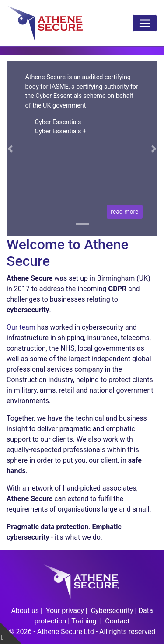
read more (124, 212)
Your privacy (65, 611)
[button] (10, 149)
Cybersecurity (112, 611)
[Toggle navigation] (145, 23)
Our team (21, 327)
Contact (117, 621)
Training (85, 621)
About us (25, 611)
